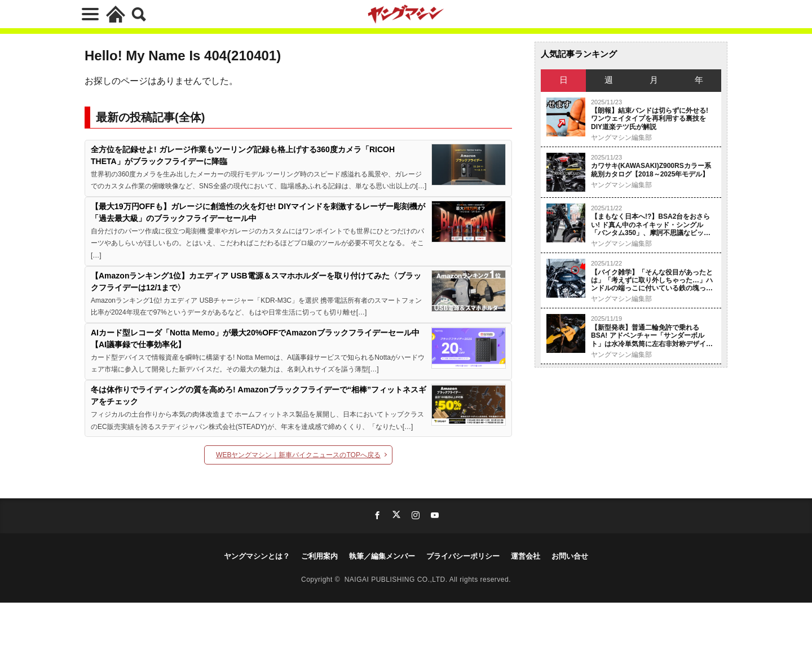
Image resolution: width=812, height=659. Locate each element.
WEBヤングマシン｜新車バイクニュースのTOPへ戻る (298, 455)
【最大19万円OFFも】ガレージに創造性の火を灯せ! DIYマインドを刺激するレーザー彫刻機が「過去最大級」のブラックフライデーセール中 (258, 212)
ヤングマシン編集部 (621, 138)
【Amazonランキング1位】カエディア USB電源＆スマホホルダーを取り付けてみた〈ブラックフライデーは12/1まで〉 (256, 282)
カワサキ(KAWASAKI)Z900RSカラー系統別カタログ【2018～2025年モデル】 (651, 170)
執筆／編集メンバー (382, 556)
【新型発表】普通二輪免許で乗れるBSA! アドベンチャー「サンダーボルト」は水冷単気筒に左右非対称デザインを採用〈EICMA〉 (652, 336)
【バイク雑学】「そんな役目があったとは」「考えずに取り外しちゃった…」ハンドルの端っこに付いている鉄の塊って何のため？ (652, 280)
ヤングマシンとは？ (257, 556)
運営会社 (526, 556)
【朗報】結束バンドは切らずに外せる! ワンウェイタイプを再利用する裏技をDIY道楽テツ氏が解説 (650, 119)
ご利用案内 (319, 556)
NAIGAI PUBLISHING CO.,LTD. (397, 580)
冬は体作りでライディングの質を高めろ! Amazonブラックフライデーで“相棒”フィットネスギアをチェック (259, 395)
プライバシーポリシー (463, 556)
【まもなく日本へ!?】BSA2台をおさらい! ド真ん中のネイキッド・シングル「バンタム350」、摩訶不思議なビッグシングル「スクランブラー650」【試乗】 (651, 225)
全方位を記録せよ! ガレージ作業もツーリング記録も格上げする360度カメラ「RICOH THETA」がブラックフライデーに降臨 (243, 155)
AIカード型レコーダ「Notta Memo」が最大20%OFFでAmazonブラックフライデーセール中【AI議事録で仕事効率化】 (255, 339)
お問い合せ (570, 556)
